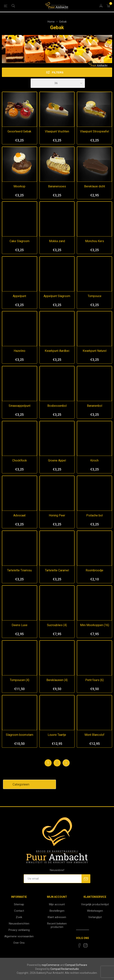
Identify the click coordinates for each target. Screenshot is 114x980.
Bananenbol (95, 406)
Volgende (66, 763)
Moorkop (19, 186)
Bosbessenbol (57, 406)
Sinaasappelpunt (20, 406)
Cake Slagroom (20, 241)
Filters (58, 72)
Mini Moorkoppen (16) (95, 625)
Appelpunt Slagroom (57, 296)
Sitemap (19, 904)
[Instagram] (85, 945)
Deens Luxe (20, 625)
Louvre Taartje (57, 735)
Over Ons (19, 943)
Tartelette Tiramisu (19, 570)
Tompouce (95, 296)
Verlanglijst (95, 917)
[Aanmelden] (53, 879)
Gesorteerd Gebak (19, 131)
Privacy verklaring (19, 930)
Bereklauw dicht (95, 186)
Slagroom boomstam (20, 735)
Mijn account (57, 904)
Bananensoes (57, 186)
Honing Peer (57, 515)
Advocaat (19, 515)
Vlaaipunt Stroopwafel (94, 131)
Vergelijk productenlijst (95, 904)
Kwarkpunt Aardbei (57, 351)
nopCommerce (51, 965)
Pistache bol (94, 515)
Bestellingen (57, 911)
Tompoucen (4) (20, 680)
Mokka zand (57, 241)
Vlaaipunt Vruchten (57, 131)
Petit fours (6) (94, 680)
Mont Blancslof (94, 735)
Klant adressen (57, 917)
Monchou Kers (95, 241)
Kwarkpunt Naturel (95, 351)
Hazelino (20, 351)
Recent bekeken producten (57, 925)
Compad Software (76, 965)
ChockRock (20, 460)
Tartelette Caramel (57, 570)
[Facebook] (79, 945)
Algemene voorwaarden (19, 936)
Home (51, 22)
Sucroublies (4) (57, 625)
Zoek (19, 917)
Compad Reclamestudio (65, 969)
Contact (19, 911)
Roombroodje (94, 570)
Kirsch (94, 460)
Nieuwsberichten (19, 924)
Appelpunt (19, 296)
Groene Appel (57, 460)
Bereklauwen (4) (57, 680)
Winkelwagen (95, 911)
